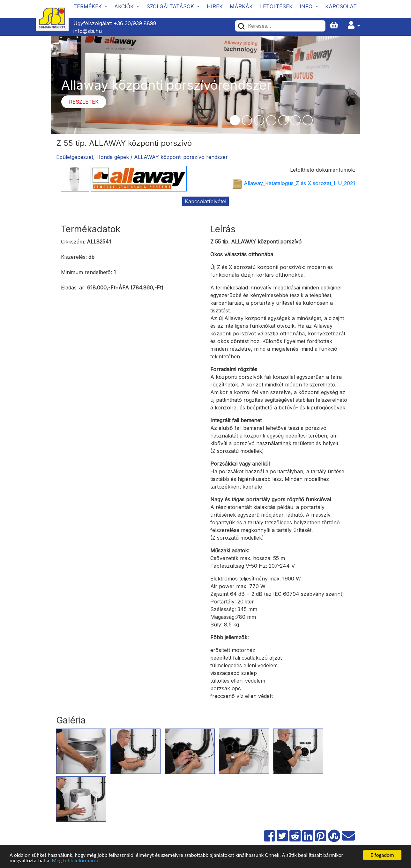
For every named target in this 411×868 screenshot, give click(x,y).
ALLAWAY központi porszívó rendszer (181, 157)
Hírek (215, 6)
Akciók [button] (125, 6)
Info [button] (307, 6)
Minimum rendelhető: (86, 272)
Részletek (84, 102)
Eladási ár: (73, 288)
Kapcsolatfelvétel (205, 201)
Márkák (241, 6)
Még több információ (75, 861)
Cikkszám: (73, 242)
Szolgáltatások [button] (171, 6)
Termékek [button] (88, 6)
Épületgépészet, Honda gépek (93, 157)
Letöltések (276, 6)
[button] (354, 25)
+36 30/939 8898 (135, 23)
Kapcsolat (341, 6)
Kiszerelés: (74, 257)
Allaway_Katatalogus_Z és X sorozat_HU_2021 (299, 183)
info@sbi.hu (88, 31)
